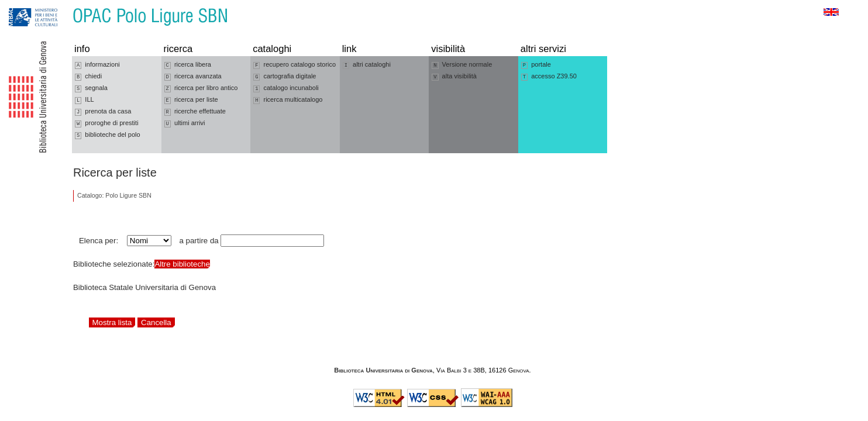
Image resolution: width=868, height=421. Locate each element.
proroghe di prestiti (107, 123)
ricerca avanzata (193, 77)
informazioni (97, 65)
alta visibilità (454, 77)
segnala (91, 88)
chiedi (88, 77)
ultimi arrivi (185, 123)
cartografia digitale (285, 77)
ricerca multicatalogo (288, 100)
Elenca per (97, 241)
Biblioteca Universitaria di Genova (383, 370)
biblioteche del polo (108, 135)
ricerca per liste (191, 100)
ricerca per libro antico (201, 88)
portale (536, 65)
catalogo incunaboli (286, 88)
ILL (85, 100)
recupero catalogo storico (294, 65)
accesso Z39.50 (549, 77)
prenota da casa (103, 112)
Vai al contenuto (66, 6)
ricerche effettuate (195, 112)
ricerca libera (188, 65)
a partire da (199, 241)
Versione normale (462, 65)
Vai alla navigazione (23, 6)
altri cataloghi (367, 65)
